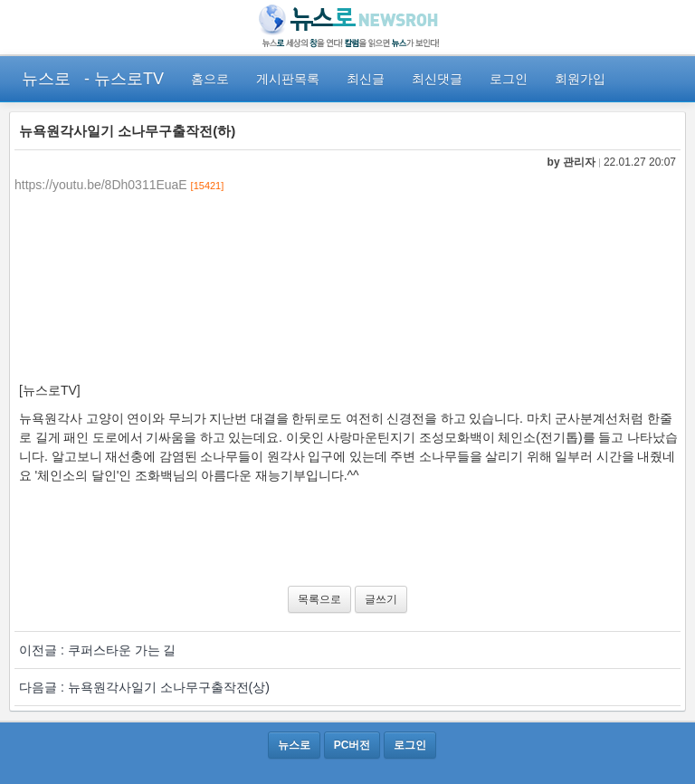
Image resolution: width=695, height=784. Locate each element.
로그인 (509, 79)
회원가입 (580, 79)
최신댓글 (437, 79)
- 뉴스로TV (124, 79)
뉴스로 (46, 79)
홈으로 (210, 79)
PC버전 (352, 745)
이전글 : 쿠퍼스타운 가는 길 (97, 650)
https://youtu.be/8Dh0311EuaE (101, 185)
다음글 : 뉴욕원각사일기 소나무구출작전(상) (144, 687)
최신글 (366, 79)
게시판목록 (288, 79)
